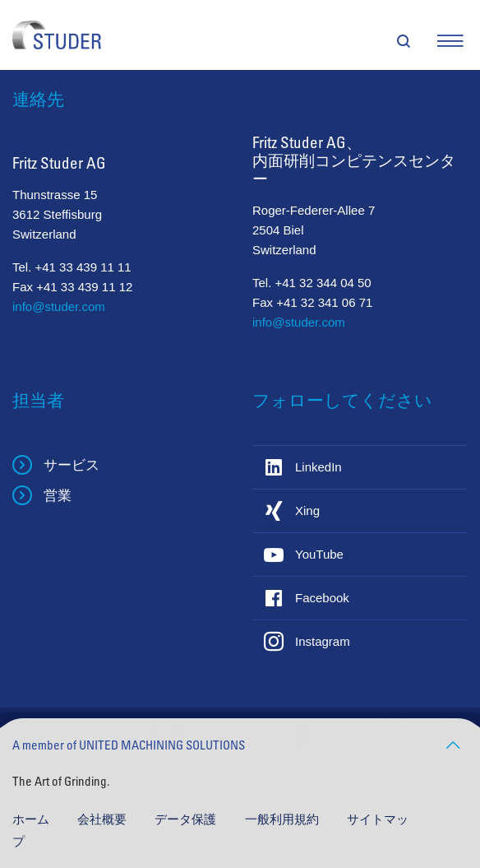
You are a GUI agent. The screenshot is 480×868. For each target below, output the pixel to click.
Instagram (323, 641)
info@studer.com (59, 306)
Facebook (322, 598)
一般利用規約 (284, 819)
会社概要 (104, 819)
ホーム (32, 819)
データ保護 (187, 819)
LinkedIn (318, 467)
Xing (307, 511)
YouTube (319, 554)
